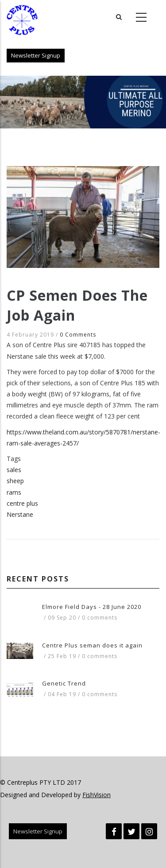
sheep (15, 481)
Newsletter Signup (36, 55)
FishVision (97, 795)
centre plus (22, 503)
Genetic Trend (64, 683)
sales (14, 470)
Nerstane (20, 514)
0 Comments (78, 335)
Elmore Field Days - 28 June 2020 (92, 607)
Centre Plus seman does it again (92, 645)
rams (14, 492)
